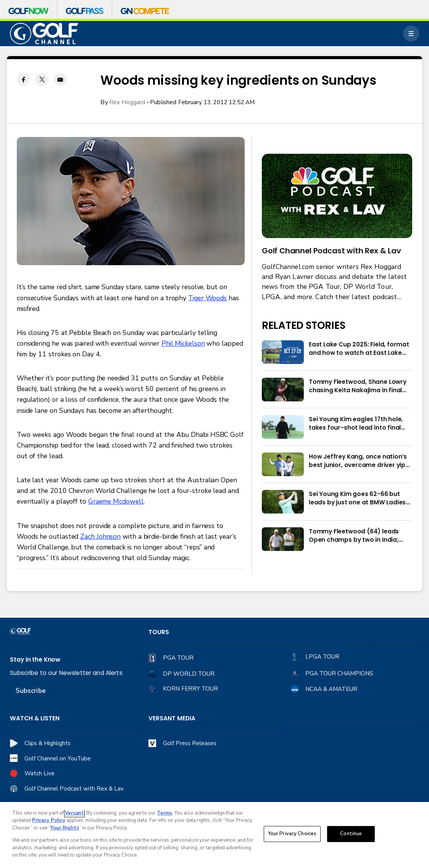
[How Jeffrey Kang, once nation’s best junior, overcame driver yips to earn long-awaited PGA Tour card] (283, 464)
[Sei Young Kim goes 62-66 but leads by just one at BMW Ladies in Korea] (283, 502)
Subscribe (31, 691)
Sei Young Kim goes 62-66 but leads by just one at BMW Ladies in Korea (357, 498)
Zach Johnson (100, 536)
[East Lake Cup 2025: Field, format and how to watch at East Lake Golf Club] (283, 352)
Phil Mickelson (183, 343)
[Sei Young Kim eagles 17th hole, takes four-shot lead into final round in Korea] (283, 427)
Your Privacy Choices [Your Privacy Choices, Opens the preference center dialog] (292, 835)
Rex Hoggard (127, 102)
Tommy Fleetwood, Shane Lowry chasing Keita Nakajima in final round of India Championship (358, 386)
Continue (351, 835)
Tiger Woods (207, 298)
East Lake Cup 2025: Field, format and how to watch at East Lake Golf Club (359, 349)
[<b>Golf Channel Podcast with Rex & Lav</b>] (337, 196)
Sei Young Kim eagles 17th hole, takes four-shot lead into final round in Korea (356, 424)
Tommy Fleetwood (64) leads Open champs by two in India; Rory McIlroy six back (354, 536)
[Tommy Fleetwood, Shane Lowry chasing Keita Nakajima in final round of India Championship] (283, 390)
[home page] (44, 34)
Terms (165, 814)
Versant (74, 814)
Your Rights (65, 829)
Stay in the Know (35, 659)
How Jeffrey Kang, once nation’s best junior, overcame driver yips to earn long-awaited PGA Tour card (359, 461)
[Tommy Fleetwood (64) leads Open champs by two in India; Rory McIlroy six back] (283, 539)
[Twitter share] (42, 80)
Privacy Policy (49, 821)
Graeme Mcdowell (116, 501)
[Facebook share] (23, 80)
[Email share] (60, 80)
